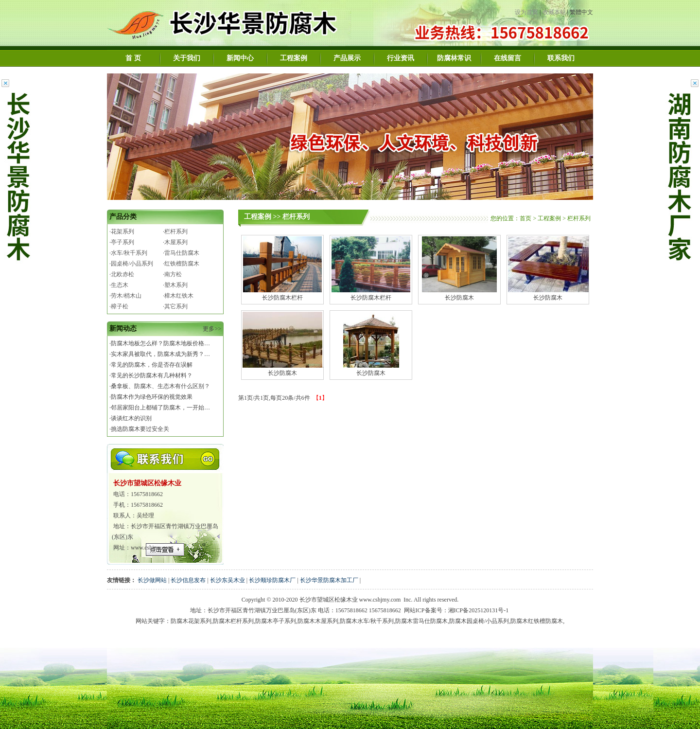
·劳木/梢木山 (125, 296)
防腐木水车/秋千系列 (367, 621)
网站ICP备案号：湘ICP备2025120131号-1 (456, 610)
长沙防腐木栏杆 (282, 294)
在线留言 (507, 58)
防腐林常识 (454, 58)
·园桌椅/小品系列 (131, 264)
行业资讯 (401, 58)
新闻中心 (240, 58)
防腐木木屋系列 (318, 621)
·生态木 (119, 285)
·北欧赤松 (122, 274)
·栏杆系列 (175, 231)
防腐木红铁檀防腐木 (537, 621)
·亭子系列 (122, 242)
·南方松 (172, 274)
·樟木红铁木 (178, 296)
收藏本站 (554, 12)
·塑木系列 (175, 285)
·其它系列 (175, 306)
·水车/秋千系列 (128, 253)
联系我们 (561, 58)
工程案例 (294, 58)
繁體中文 (581, 12)
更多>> (212, 329)
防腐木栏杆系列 (233, 621)
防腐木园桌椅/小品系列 (479, 621)
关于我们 (187, 58)
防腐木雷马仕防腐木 (421, 621)
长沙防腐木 (459, 294)
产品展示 (347, 58)
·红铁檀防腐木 (181, 264)
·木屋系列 (175, 242)
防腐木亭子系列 (276, 621)
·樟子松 (119, 306)
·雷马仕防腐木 (181, 253)
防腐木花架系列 (191, 621)
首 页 (133, 58)
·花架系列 (122, 231)
